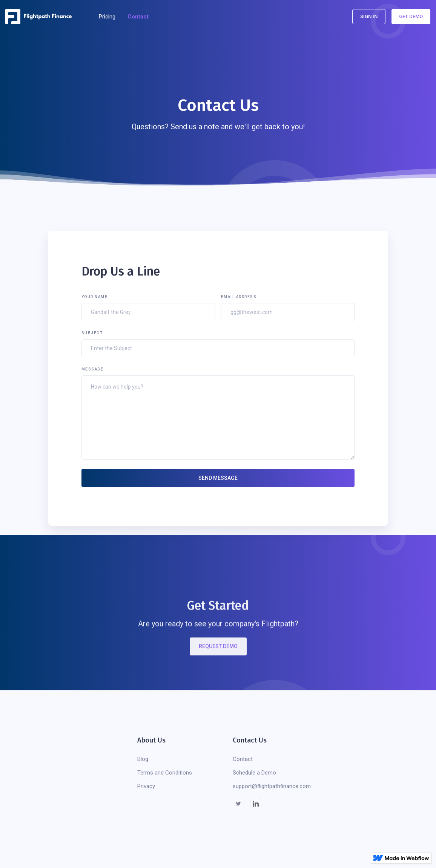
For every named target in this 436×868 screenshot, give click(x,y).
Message (93, 369)
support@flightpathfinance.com (272, 786)
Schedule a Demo (254, 773)
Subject (92, 333)
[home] (41, 17)
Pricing (107, 17)
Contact (138, 17)
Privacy (146, 786)
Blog (143, 759)
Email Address (239, 297)
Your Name (95, 297)
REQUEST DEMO (218, 651)
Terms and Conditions (165, 773)
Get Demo (411, 16)
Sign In (369, 16)
